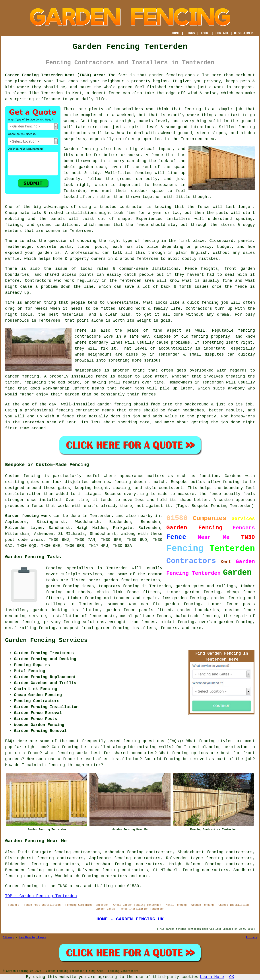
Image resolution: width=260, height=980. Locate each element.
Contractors (38, 281)
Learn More (212, 977)
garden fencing (22, 376)
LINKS (190, 33)
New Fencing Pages (32, 938)
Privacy (252, 938)
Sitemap (8, 938)
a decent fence (104, 93)
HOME (176, 33)
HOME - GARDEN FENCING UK (130, 919)
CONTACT (222, 33)
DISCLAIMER (243, 33)
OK (232, 977)
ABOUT (205, 33)
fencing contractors (104, 876)
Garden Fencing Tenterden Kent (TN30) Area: (55, 75)
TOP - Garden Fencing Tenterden (41, 896)
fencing (210, 303)
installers (179, 219)
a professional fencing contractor (60, 410)
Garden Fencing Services (46, 640)
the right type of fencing (129, 241)
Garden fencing (81, 149)
